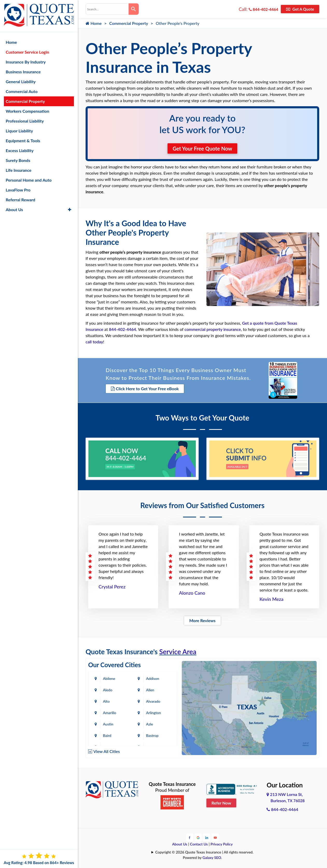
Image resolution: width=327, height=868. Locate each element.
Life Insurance (19, 170)
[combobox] (107, 9)
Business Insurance (23, 72)
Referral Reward (20, 200)
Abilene (109, 678)
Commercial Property (129, 23)
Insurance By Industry (26, 62)
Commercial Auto (22, 91)
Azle (149, 724)
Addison (152, 678)
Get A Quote (300, 9)
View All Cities (107, 751)
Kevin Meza (272, 599)
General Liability (21, 81)
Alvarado (153, 701)
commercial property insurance (213, 329)
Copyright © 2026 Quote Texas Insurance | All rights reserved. (204, 852)
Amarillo (110, 713)
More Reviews (202, 620)
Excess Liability (20, 150)
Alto (106, 701)
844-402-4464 (263, 9)
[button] (70, 210)
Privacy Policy (222, 844)
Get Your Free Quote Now (203, 148)
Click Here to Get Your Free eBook (145, 389)
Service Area (178, 652)
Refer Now (221, 803)
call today (94, 342)
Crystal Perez (112, 587)
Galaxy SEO (212, 858)
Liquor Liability (19, 131)
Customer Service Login (27, 52)
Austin (108, 724)
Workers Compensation (27, 111)
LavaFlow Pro (18, 190)
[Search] (134, 9)
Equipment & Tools (23, 141)
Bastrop (152, 735)
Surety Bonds (18, 160)
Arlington (153, 713)
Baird (107, 735)
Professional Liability (25, 121)
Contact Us (199, 844)
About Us (180, 844)
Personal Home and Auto (29, 180)
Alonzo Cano (192, 593)
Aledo (108, 690)
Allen (150, 690)
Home (94, 23)
